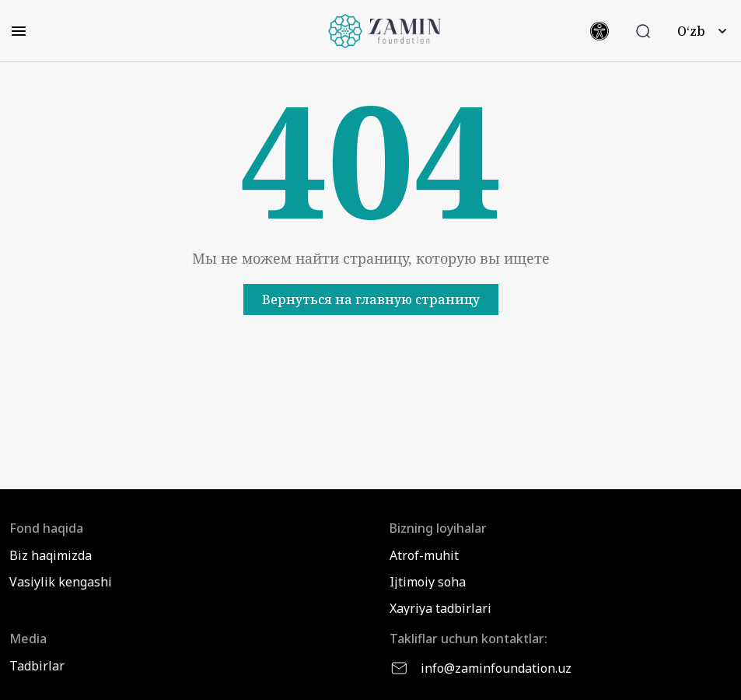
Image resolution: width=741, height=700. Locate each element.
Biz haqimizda (51, 555)
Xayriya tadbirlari (440, 608)
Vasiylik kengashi (61, 582)
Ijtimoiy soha (428, 582)
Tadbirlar (37, 666)
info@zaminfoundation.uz (481, 668)
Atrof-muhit (424, 555)
